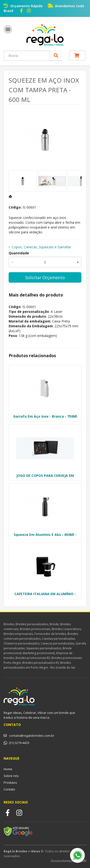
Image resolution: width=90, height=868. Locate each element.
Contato (9, 789)
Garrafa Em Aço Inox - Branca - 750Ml (45, 416)
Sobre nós (11, 776)
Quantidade (19, 253)
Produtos (10, 783)
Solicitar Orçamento (45, 277)
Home (8, 769)
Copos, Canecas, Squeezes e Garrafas (41, 247)
